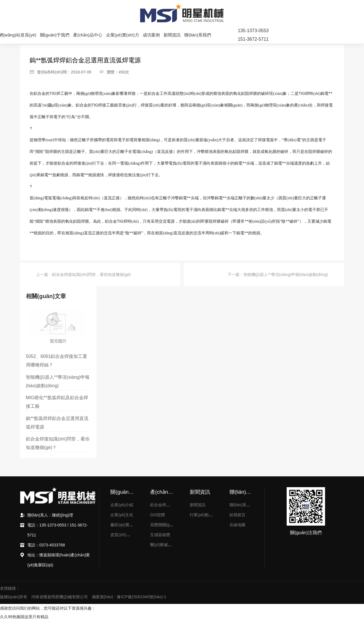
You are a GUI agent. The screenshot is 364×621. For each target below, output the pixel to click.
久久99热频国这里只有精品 (24, 617)
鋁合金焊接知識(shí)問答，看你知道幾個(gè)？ (91, 274)
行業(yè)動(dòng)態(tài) (210, 515)
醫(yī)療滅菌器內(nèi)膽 (171, 545)
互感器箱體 (160, 535)
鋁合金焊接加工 (164, 505)
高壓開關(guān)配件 (168, 525)
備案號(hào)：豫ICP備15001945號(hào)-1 (129, 597)
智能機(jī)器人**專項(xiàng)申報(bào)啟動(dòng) (286, 274)
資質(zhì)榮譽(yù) (126, 535)
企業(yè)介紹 (122, 505)
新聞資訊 (198, 505)
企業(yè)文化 (122, 515)
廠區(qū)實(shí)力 (126, 525)
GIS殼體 (158, 515)
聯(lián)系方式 (242, 505)
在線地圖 (237, 525)
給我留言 (237, 515)
